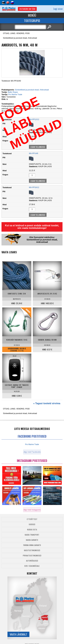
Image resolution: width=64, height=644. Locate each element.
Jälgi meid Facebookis (32, 452)
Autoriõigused (32, 561)
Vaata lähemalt (18, 634)
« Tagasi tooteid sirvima (47, 403)
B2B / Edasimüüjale (32, 566)
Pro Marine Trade (15, 95)
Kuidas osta (32, 530)
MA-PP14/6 (33, 153)
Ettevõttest (32, 519)
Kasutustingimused (32, 550)
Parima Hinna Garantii (32, 545)
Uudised (32, 524)
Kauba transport (32, 535)
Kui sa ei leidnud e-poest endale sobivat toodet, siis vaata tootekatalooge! (32, 227)
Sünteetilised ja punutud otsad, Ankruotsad (20, 38)
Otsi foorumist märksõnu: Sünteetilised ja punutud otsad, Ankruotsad (42, 240)
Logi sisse (58, 9)
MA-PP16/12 (34, 187)
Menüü (32, 15)
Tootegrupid (32, 21)
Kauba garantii (32, 540)
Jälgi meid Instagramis (32, 510)
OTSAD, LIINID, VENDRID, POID (16, 33)
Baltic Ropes (13, 92)
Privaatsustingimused (32, 555)
